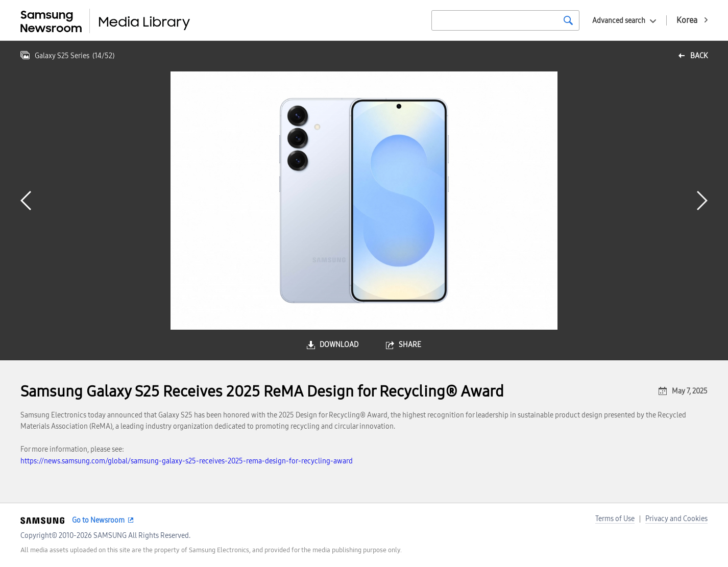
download (339, 345)
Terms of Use (615, 519)
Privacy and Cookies (676, 519)
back (699, 56)
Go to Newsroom (98, 520)
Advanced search (619, 21)
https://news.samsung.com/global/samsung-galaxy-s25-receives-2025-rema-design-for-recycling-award (187, 461)
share (410, 345)
